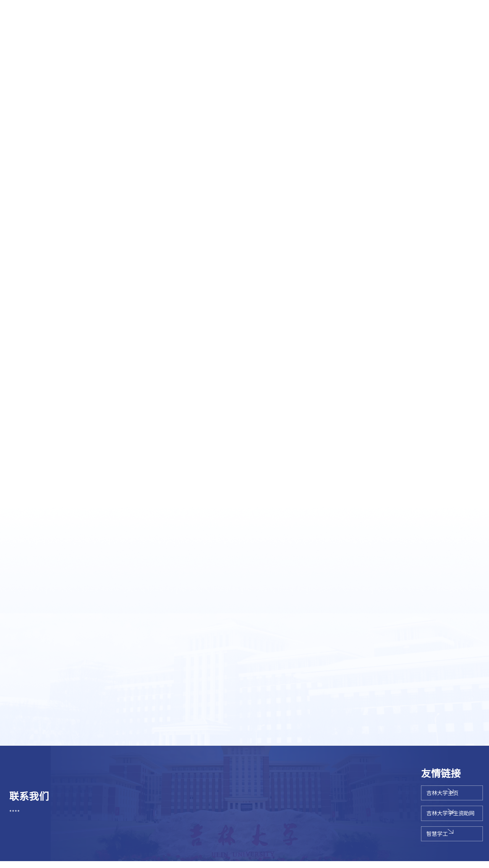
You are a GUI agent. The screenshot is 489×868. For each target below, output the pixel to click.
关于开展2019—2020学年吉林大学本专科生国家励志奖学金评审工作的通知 (138, 708)
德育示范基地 (421, 39)
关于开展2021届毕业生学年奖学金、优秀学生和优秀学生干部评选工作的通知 (141, 692)
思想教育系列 (68, 39)
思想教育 (424, 199)
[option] (244, 115)
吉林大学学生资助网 (421, 818)
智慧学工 (408, 840)
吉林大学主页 (413, 796)
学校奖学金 (307, 39)
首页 (404, 199)
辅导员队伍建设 (189, 39)
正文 (475, 199)
